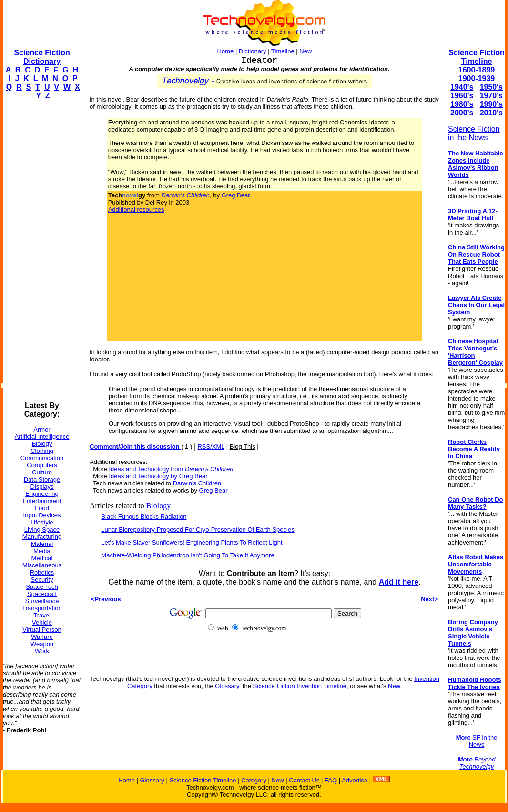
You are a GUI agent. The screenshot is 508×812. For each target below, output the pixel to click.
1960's (462, 96)
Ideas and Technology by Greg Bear (158, 476)
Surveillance (42, 601)
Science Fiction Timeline (476, 57)
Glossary (227, 686)
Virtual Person (42, 630)
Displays (42, 487)
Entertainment (42, 501)
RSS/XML (211, 447)
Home (226, 51)
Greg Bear (236, 195)
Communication (42, 458)
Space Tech (42, 587)
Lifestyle (42, 522)
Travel (42, 615)
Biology (42, 444)
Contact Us (304, 780)
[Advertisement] (41, 251)
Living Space (42, 529)
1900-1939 (477, 78)
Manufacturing (42, 537)
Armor (42, 429)
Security (42, 580)
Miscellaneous (42, 565)
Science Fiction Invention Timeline (300, 686)
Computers (42, 465)
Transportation (42, 608)
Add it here (399, 582)
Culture (42, 472)
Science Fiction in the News (474, 133)
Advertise (355, 780)
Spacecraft (42, 594)
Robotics (42, 572)
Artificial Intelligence (42, 437)
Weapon (42, 644)
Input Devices (42, 515)
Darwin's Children (197, 483)
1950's (491, 87)
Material (42, 544)
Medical (42, 558)
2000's (462, 113)
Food (42, 508)
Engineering (42, 494)
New (305, 51)
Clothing (42, 451)
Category (254, 780)
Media (42, 551)
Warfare (42, 637)
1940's (462, 87)
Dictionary (253, 51)
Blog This (243, 447)
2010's (491, 113)
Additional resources (136, 210)
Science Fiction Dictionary (42, 57)
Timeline (283, 51)
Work (42, 651)
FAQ (331, 780)
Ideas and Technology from (171, 469)
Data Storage (42, 479)
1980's (462, 104)
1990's (491, 104)
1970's (491, 96)
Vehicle (42, 622)
